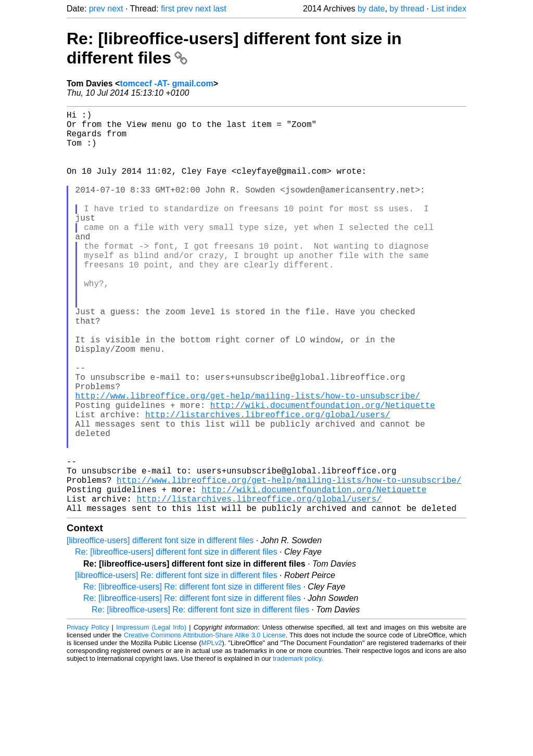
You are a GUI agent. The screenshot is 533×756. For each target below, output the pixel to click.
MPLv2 (212, 732)
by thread (407, 9)
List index (449, 9)
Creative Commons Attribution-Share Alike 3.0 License (205, 725)
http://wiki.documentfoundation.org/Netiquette (323, 471)
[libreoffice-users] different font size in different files (160, 630)
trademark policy (297, 748)
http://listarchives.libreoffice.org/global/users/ (268, 483)
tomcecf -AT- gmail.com (166, 84)
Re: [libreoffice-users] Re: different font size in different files (192, 676)
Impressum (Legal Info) (151, 717)
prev (97, 9)
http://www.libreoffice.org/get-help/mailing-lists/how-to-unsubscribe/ (248, 460)
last (220, 9)
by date (371, 9)
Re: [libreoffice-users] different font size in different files (176, 641)
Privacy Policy (88, 717)
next (115, 9)
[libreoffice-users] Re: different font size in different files (176, 665)
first (168, 9)
